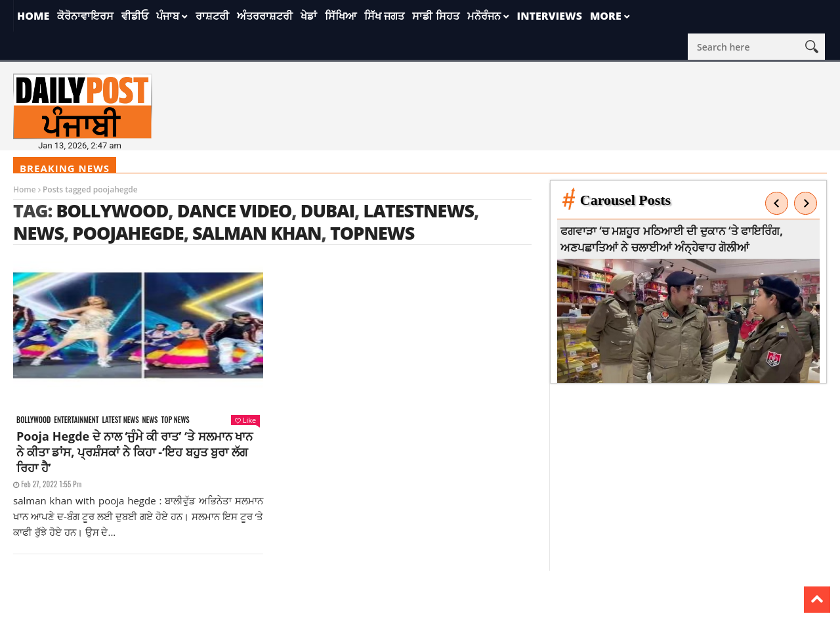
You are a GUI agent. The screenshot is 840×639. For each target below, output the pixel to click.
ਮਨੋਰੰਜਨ (484, 16)
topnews (372, 233)
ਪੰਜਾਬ (168, 16)
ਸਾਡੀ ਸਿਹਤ (435, 16)
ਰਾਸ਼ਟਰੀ (212, 16)
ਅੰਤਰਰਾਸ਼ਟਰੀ (265, 16)
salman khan (257, 233)
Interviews (550, 16)
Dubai (327, 210)
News (150, 420)
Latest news (120, 420)
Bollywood (112, 210)
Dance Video (235, 210)
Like (245, 420)
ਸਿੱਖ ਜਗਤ (384, 16)
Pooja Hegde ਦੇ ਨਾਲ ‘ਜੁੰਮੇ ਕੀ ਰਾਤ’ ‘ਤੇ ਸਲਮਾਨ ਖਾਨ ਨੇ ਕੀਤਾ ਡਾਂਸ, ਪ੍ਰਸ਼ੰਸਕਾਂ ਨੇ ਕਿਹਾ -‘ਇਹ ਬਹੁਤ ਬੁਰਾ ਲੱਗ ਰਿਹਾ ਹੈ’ (135, 452)
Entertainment (76, 420)
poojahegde (128, 233)
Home (33, 16)
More (606, 16)
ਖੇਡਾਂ (309, 16)
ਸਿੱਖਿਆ (341, 16)
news (38, 233)
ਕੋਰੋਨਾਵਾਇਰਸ (85, 16)
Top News (176, 420)
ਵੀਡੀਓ (135, 16)
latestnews (418, 210)
